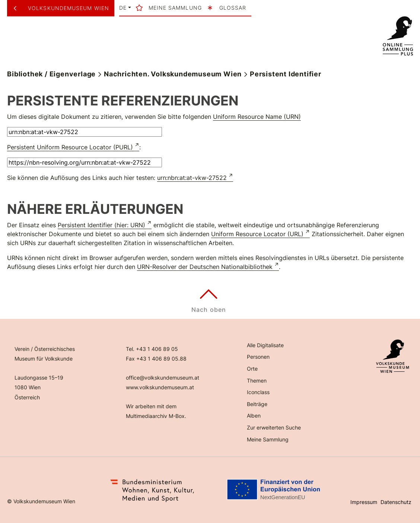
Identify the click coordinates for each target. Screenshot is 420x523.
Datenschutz (396, 502)
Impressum (364, 502)
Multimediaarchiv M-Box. (156, 416)
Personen (258, 357)
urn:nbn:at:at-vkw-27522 (192, 178)
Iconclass (258, 392)
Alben (254, 416)
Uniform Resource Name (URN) (257, 117)
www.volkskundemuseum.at (160, 387)
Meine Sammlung (268, 439)
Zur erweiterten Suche (274, 427)
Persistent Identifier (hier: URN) (101, 225)
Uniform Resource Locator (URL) (257, 234)
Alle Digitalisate (265, 345)
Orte (252, 369)
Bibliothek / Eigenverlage (51, 74)
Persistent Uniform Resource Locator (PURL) (70, 147)
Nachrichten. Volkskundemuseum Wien (173, 74)
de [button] (123, 8)
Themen (257, 381)
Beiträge (257, 404)
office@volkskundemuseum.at (163, 378)
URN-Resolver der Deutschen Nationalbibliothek (205, 267)
